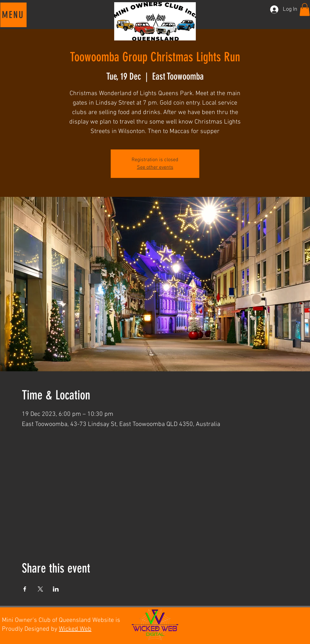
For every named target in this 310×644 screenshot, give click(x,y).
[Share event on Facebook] (25, 589)
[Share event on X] (40, 589)
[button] (13, 15)
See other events (155, 167)
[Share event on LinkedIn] (56, 589)
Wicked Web (75, 629)
